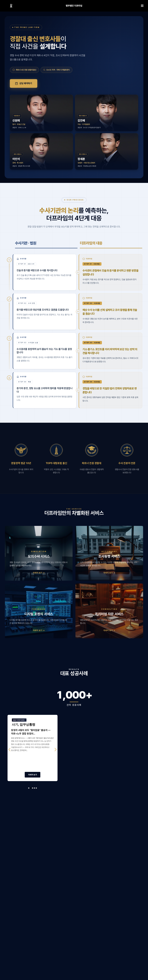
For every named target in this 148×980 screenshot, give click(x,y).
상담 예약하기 (24, 83)
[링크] (11, 6)
